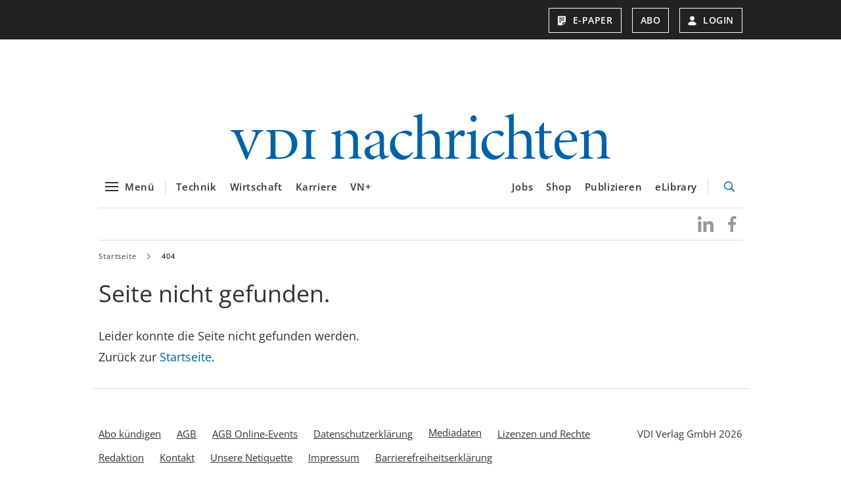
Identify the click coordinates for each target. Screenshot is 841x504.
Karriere (317, 189)
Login (711, 20)
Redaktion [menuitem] (121, 459)
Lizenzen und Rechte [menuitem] (544, 436)
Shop (558, 189)
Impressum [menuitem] (334, 459)
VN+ (361, 189)
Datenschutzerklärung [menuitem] (363, 436)
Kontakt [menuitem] (177, 459)
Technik (196, 189)
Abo (651, 20)
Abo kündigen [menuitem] (130, 436)
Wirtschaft (256, 189)
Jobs (522, 189)
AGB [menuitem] (187, 436)
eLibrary (676, 189)
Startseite (118, 258)
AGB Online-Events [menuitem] (255, 436)
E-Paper (585, 20)
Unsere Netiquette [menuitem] (251, 459)
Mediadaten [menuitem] (455, 434)
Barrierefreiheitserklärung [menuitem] (434, 459)
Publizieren (614, 189)
